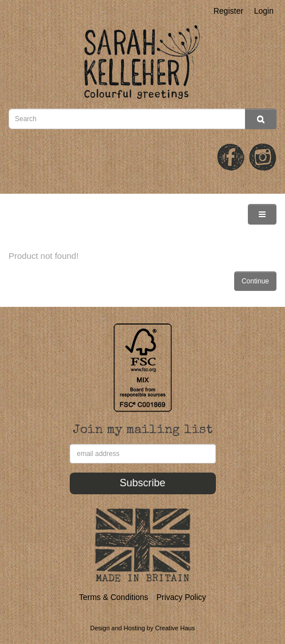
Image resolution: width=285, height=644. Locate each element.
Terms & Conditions (113, 597)
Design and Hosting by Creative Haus (142, 628)
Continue (255, 281)
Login (264, 11)
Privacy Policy (181, 597)
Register (228, 11)
